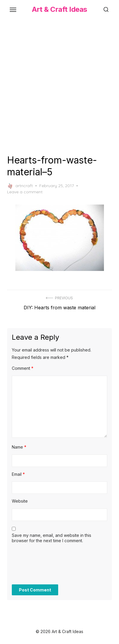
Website (20, 501)
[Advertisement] (59, 85)
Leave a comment (25, 192)
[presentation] (57, 567)
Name (19, 447)
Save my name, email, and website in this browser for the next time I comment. (52, 538)
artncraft (20, 186)
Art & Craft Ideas (59, 9)
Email (18, 474)
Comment (23, 368)
